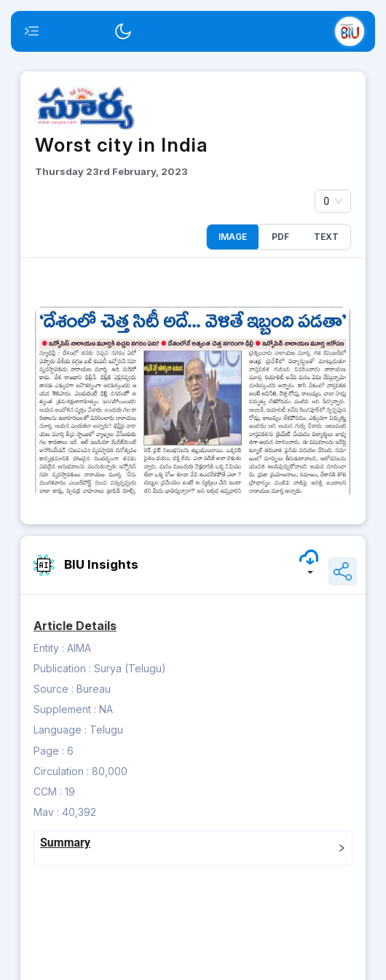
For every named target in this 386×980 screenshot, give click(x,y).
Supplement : (65, 709)
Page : (49, 751)
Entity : (49, 648)
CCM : (48, 792)
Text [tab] (326, 237)
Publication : (62, 668)
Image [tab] (233, 237)
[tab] (193, 848)
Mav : (46, 812)
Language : (60, 730)
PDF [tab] (280, 237)
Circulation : (61, 771)
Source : (54, 689)
